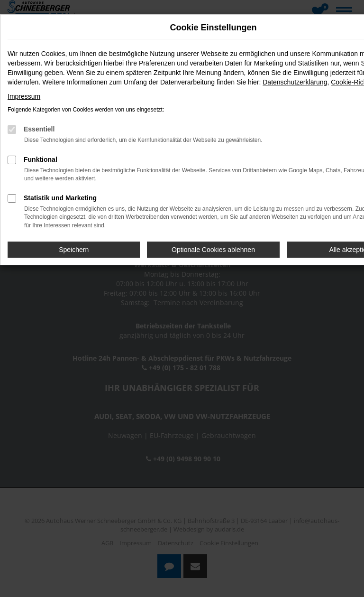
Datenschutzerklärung (295, 82)
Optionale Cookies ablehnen (213, 250)
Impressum (24, 96)
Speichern (74, 250)
